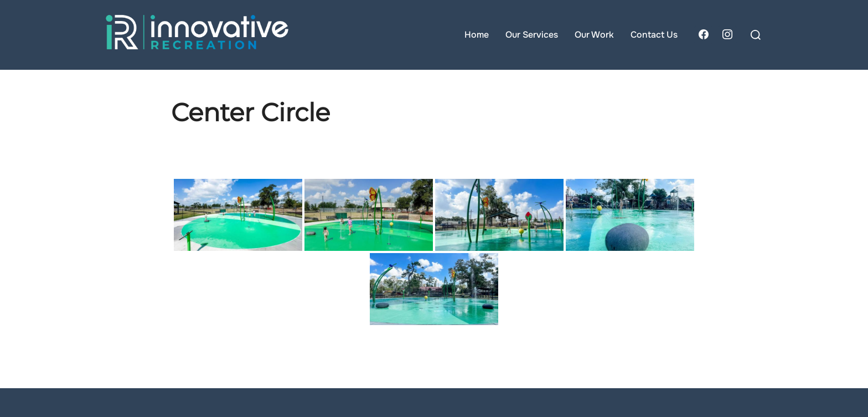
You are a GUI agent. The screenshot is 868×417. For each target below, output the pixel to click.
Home (477, 35)
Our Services (532, 35)
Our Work (594, 35)
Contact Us (654, 35)
